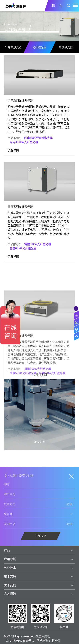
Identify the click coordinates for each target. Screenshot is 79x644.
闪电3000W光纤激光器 (24, 142)
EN (53, 6)
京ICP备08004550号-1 (20, 641)
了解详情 (13, 150)
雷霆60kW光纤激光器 (23, 248)
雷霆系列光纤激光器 (20, 207)
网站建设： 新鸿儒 (48, 641)
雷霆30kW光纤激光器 (38, 244)
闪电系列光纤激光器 (20, 100)
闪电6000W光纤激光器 (38, 138)
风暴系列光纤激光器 (20, 360)
